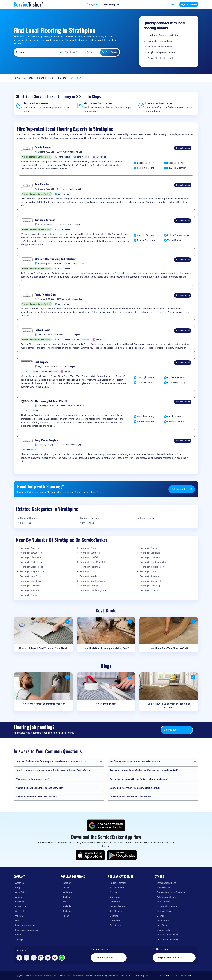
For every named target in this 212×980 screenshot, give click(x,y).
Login (172, 4)
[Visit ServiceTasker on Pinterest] (26, 958)
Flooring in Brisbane (29, 595)
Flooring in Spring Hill (150, 581)
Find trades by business (27, 930)
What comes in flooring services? (32, 779)
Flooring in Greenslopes (31, 567)
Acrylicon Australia (45, 220)
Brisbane (62, 78)
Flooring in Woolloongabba (93, 590)
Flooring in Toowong (150, 586)
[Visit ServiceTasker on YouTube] (55, 958)
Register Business (189, 4)
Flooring (41, 78)
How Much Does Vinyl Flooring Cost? (169, 648)
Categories (21, 911)
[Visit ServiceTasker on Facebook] (19, 958)
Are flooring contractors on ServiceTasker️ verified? (135, 761)
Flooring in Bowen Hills (31, 553)
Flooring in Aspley (148, 548)
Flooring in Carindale (150, 553)
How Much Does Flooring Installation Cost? (106, 648)
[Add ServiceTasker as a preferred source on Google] (106, 825)
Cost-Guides (21, 892)
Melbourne (68, 892)
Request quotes (183, 148)
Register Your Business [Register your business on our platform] (175, 958)
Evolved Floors (42, 330)
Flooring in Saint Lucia (31, 581)
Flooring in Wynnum (149, 590)
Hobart (66, 916)
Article (19, 897)
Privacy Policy (163, 888)
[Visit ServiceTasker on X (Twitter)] (34, 958)
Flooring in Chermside (30, 557)
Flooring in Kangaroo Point (33, 572)
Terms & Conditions (166, 883)
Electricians (115, 925)
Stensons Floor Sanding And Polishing (55, 259)
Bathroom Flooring (89, 518)
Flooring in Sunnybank (30, 586)
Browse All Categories (168, 906)
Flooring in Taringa (89, 586)
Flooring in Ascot (88, 548)
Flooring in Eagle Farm (31, 562)
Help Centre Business (167, 935)
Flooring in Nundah (89, 576)
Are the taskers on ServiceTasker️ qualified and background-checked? (144, 770)
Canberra (67, 911)
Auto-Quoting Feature (167, 897)
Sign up (19, 939)
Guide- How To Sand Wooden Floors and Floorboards (169, 705)
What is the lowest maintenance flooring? (36, 797)
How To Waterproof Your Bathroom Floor (43, 704)
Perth (65, 902)
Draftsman (115, 897)
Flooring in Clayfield (89, 557)
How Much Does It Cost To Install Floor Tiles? (43, 648)
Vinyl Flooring (87, 523)
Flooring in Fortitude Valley (153, 562)
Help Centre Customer (168, 939)
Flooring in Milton (148, 572)
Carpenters (115, 902)
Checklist (20, 902)
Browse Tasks (164, 930)
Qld (52, 78)
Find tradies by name (25, 925)
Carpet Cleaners (117, 906)
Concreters (115, 921)
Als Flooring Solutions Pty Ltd (51, 401)
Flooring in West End (30, 590)
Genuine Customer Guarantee (171, 892)
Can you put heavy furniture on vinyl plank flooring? (135, 788)
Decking (114, 892)
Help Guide (162, 925)
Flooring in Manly (88, 572)
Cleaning (114, 916)
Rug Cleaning (116, 911)
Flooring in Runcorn (149, 576)
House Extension (118, 883)
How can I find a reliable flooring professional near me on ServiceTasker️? (52, 761)
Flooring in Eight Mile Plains (93, 562)
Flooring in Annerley (29, 548)
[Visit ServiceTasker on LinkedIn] (48, 958)
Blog (18, 888)
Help (18, 921)
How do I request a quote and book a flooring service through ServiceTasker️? (54, 770)
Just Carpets (41, 362)
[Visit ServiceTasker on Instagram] (41, 958)
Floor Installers (148, 518)
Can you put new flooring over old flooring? (131, 797)
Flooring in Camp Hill (90, 553)
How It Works (163, 902)
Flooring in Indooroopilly (152, 567)
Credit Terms (163, 921)
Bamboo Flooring (29, 518)
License (160, 916)
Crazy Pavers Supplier (46, 440)
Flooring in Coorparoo (150, 557)
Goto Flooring (42, 184)
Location (67, 883)
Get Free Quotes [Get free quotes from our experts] (110, 958)
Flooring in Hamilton (90, 567)
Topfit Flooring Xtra (45, 295)
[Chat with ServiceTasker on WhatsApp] (62, 958)
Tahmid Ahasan (43, 147)
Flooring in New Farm (30, 576)
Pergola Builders (118, 888)
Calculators (21, 916)
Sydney (66, 888)
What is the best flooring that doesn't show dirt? (39, 788)
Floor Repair (26, 523)
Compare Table (164, 911)
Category (29, 78)
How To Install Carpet (106, 704)
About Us (20, 883)
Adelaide (67, 906)
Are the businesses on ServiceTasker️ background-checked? (139, 779)
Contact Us (21, 906)
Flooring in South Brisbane (92, 581)
